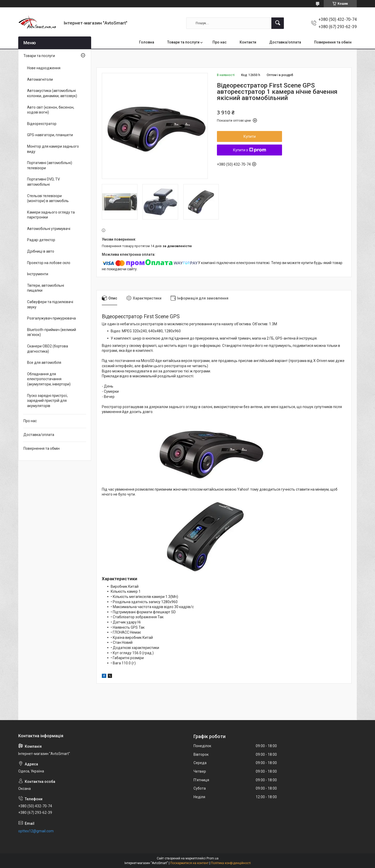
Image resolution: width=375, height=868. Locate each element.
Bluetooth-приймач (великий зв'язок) (52, 332)
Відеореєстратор (42, 124)
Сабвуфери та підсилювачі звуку (50, 304)
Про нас (220, 42)
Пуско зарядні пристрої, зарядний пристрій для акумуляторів (47, 401)
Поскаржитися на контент (189, 863)
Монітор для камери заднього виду (53, 149)
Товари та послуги (183, 42)
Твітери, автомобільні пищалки (46, 288)
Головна (147, 42)
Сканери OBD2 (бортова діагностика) (48, 349)
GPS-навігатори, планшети (50, 135)
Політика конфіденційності (231, 863)
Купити (250, 136)
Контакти (248, 42)
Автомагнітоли (40, 79)
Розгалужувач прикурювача (51, 318)
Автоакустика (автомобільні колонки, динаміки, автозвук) (52, 93)
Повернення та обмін (333, 42)
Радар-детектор (41, 240)
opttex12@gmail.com (36, 831)
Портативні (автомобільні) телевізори (50, 165)
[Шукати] (278, 23)
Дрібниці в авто (41, 251)
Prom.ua (213, 858)
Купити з (250, 150)
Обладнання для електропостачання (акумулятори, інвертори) (49, 379)
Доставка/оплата (285, 42)
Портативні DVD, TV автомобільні (43, 182)
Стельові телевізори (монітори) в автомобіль (48, 198)
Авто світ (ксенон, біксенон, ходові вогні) (51, 110)
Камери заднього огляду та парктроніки (51, 215)
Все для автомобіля (44, 363)
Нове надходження (44, 68)
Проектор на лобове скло (49, 263)
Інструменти (38, 274)
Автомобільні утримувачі (49, 229)
